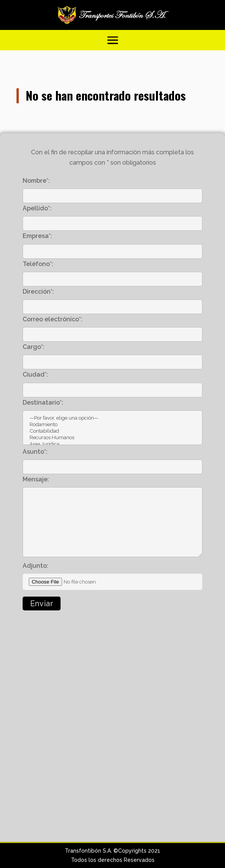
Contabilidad (113, 431)
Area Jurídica (113, 444)
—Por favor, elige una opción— (113, 418)
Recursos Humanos (113, 437)
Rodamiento (113, 424)
